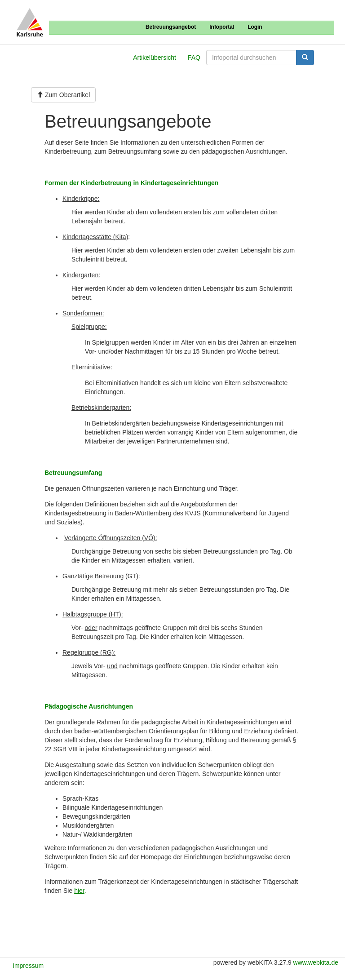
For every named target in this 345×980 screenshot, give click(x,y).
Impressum (28, 966)
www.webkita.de (316, 962)
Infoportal (222, 27)
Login (255, 27)
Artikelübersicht (155, 58)
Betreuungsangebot (171, 27)
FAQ (194, 58)
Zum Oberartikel (63, 95)
